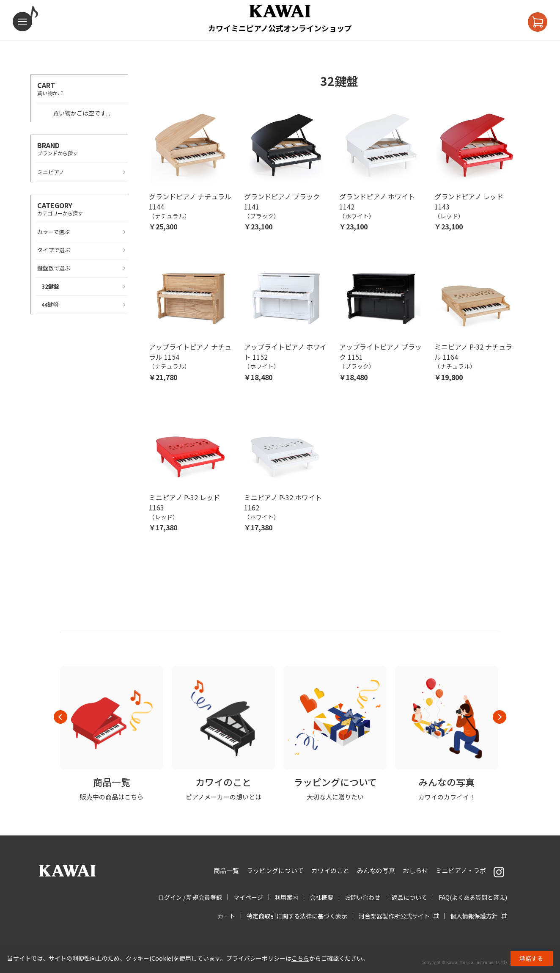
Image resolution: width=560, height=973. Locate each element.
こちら (300, 958)
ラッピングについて (275, 870)
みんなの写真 (376, 870)
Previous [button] (60, 717)
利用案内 (286, 897)
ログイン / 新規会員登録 (190, 897)
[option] (112, 734)
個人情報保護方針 (474, 916)
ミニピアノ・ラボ (461, 870)
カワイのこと (330, 870)
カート (226, 916)
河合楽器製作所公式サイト (394, 916)
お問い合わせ (362, 897)
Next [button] (500, 717)
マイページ (248, 897)
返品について (409, 897)
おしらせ (415, 870)
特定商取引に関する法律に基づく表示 (297, 916)
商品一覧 (226, 870)
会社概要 (321, 897)
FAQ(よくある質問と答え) (473, 897)
